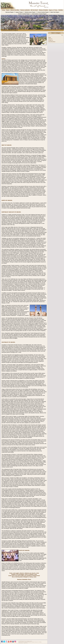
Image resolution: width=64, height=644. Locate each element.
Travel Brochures (52, 42)
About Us (50, 39)
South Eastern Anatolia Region (39, 14)
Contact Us (51, 40)
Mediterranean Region (30, 12)
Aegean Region (19, 12)
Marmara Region (10, 12)
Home (49, 37)
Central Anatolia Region (43, 12)
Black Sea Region (55, 12)
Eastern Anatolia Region (24, 14)
